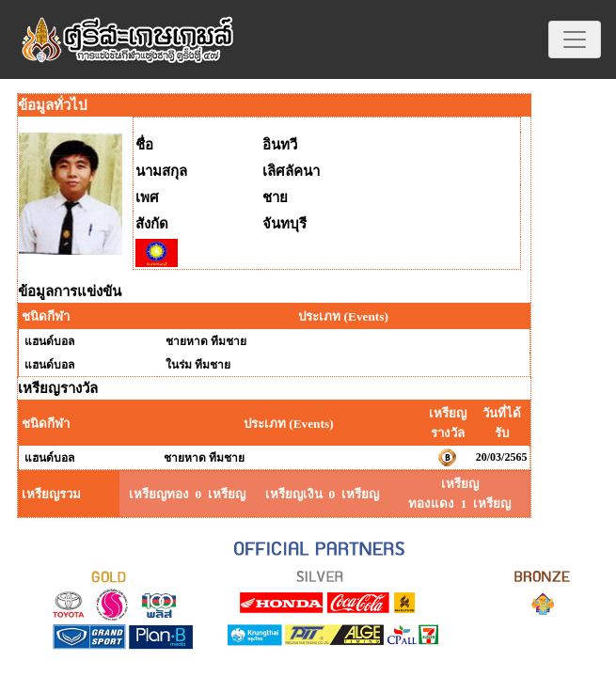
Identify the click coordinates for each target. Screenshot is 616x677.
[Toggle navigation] (575, 39)
